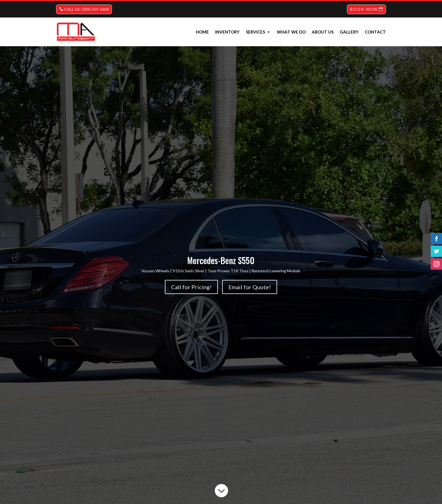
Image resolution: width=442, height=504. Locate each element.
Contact (375, 32)
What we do (291, 32)
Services (255, 32)
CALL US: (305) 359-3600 (87, 9)
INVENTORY (227, 32)
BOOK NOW (364, 9)
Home (202, 32)
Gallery (349, 32)
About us (323, 32)
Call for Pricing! (191, 287)
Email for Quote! (250, 287)
